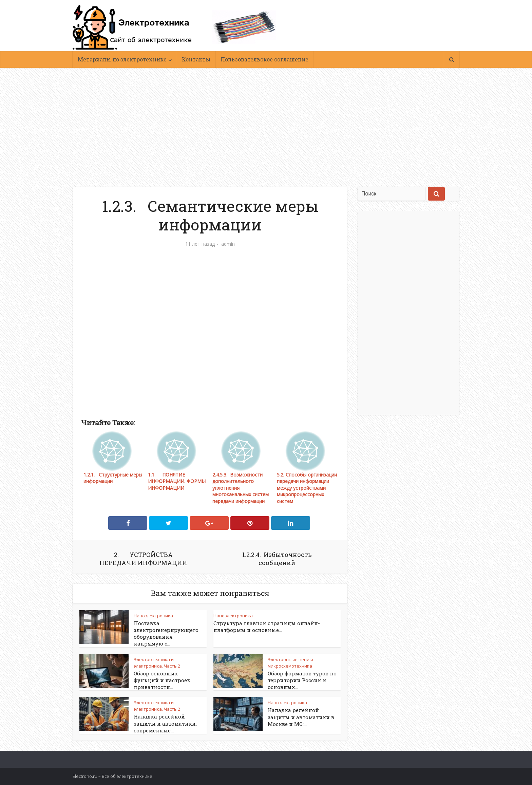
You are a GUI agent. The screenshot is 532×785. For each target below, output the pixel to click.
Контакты (196, 59)
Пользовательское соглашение (264, 59)
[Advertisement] (266, 122)
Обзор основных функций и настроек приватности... (162, 680)
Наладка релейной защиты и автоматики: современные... (165, 723)
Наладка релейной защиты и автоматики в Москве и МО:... (301, 717)
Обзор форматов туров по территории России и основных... (302, 680)
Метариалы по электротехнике (122, 59)
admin (228, 244)
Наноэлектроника (153, 616)
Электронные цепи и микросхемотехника (290, 663)
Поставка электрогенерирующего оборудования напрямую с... (166, 633)
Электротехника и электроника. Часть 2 (157, 663)
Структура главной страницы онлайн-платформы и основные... (267, 627)
